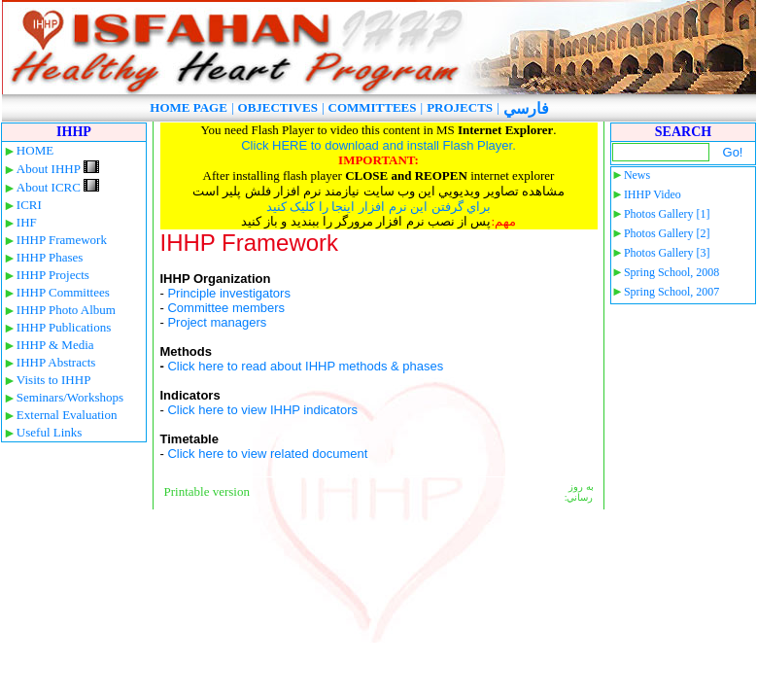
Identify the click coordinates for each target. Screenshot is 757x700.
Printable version (207, 491)
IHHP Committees (63, 292)
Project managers (217, 322)
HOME (35, 150)
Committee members (226, 308)
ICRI (29, 205)
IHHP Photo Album (66, 310)
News (637, 175)
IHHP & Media (55, 345)
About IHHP (58, 169)
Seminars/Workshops (70, 397)
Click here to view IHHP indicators (262, 410)
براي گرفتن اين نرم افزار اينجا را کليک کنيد (379, 207)
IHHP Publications (64, 327)
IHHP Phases (50, 257)
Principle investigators (228, 293)
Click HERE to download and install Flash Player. (378, 145)
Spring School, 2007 (671, 292)
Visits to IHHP (54, 380)
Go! (733, 152)
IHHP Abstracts (56, 362)
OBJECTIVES (278, 107)
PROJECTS (460, 107)
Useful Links (50, 432)
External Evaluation (67, 415)
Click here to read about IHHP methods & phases (305, 366)
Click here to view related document (267, 454)
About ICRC (58, 187)
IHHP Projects (53, 275)
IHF (27, 222)
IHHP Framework (62, 240)
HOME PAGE (189, 107)
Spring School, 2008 (671, 272)
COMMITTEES (373, 107)
